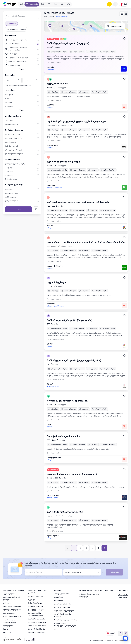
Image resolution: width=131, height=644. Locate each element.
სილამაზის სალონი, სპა (38, 626)
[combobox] (62, 16)
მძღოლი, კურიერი (36, 606)
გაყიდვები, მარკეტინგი (13, 606)
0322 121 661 (123, 597)
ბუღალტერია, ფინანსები (13, 590)
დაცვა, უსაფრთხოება (12, 616)
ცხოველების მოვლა (37, 632)
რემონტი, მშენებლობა (12, 610)
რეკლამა (109, 590)
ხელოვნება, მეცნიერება (64, 611)
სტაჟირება (58, 597)
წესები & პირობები (96, 640)
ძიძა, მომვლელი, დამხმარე (65, 620)
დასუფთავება (9, 613)
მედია (5, 629)
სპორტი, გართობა (61, 594)
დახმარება (122, 590)
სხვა (56, 629)
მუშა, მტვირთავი (35, 603)
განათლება (8, 603)
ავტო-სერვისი (9, 594)
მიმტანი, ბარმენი (35, 596)
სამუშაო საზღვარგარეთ (38, 622)
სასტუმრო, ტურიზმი (36, 619)
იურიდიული (8, 626)
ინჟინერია (58, 590)
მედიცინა (7, 632)
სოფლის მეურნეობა (37, 629)
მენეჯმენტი (59, 600)
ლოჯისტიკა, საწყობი (62, 604)
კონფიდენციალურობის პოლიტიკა (89, 595)
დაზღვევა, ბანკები (36, 610)
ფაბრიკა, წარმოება (62, 607)
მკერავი (32, 600)
